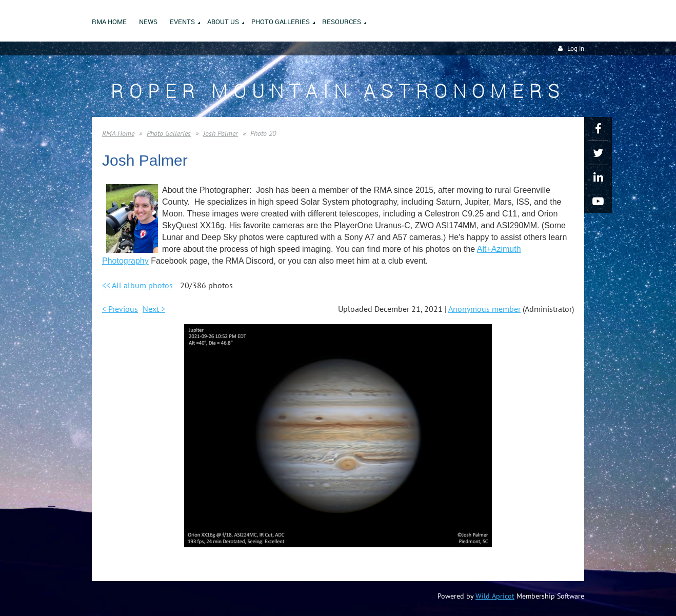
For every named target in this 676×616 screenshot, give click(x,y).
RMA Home (118, 133)
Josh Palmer (221, 133)
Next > (154, 309)
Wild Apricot (495, 596)
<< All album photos (137, 285)
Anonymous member (484, 309)
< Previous (120, 309)
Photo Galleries (169, 133)
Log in (576, 48)
